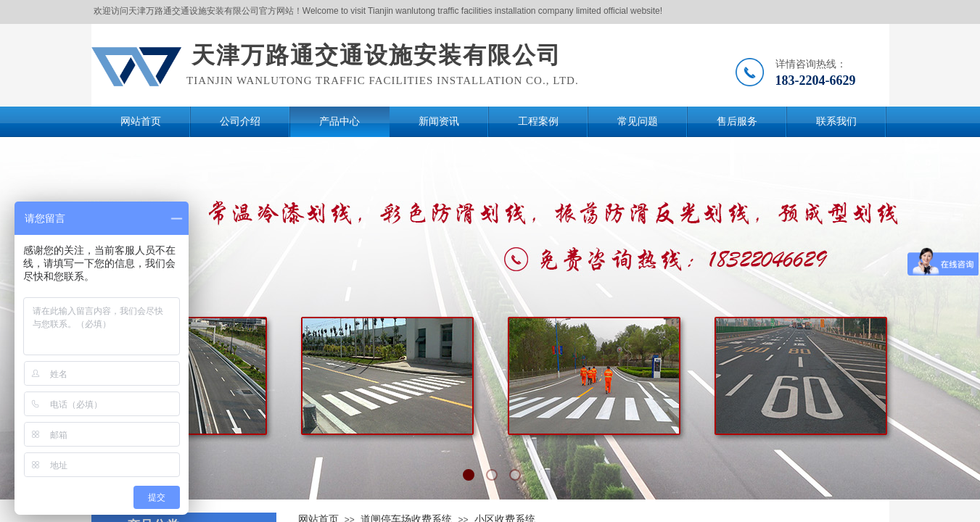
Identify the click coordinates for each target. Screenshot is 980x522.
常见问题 (638, 121)
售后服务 (737, 121)
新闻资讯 (439, 121)
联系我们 (836, 121)
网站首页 (141, 121)
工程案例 (538, 121)
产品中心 (339, 121)
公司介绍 (240, 121)
